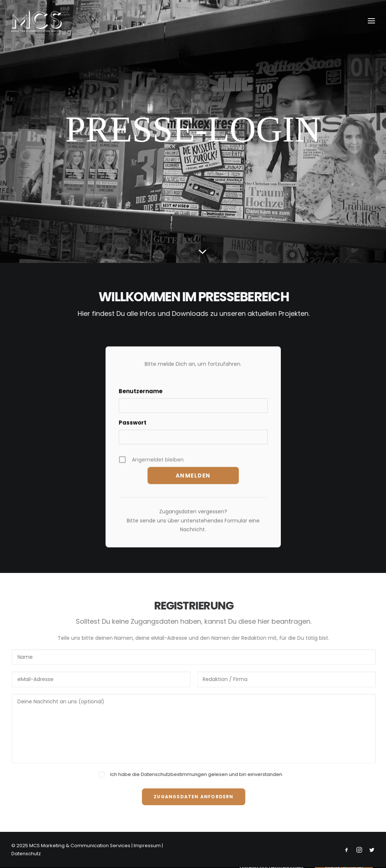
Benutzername (141, 399)
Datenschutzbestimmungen (182, 774)
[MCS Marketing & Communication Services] (37, 21)
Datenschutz (26, 854)
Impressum (147, 846)
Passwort (133, 430)
